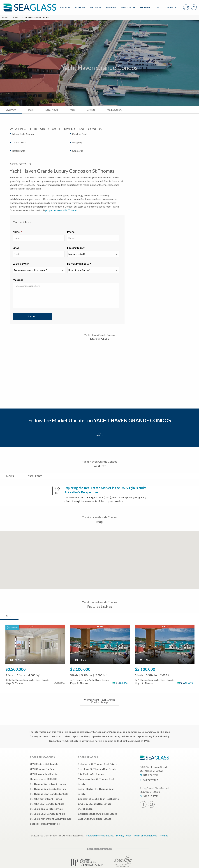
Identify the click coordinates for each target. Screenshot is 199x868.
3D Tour (12, 627)
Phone (71, 232)
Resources (128, 7)
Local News (52, 110)
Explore (80, 7)
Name (17, 232)
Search (65, 7)
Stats (31, 110)
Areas (15, 18)
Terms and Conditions (145, 835)
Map (72, 110)
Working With (21, 264)
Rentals (111, 7)
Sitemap (164, 835)
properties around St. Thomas (61, 210)
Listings (95, 7)
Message (18, 280)
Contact (170, 7)
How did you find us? (79, 264)
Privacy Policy (124, 835)
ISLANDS (145, 7)
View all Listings (99, 701)
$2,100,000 (80, 669)
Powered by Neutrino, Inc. (100, 835)
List (157, 7)
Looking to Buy (76, 248)
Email (16, 248)
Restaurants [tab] (34, 476)
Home (5, 18)
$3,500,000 (16, 669)
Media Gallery (114, 110)
